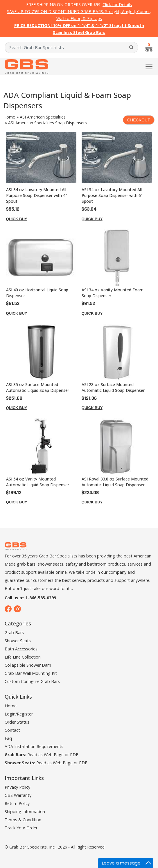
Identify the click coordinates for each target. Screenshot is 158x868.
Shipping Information (25, 811)
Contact (12, 730)
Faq (8, 738)
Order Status (17, 722)
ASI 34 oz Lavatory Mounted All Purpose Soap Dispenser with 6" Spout (112, 195)
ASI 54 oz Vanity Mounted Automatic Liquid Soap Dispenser (38, 482)
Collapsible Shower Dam (28, 665)
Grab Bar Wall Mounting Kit (31, 673)
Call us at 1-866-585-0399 (30, 598)
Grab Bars (14, 633)
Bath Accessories (21, 649)
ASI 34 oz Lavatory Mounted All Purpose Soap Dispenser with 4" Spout (37, 195)
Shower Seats (18, 641)
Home (9, 117)
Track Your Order (21, 828)
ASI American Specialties (43, 117)
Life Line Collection (23, 657)
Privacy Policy (17, 787)
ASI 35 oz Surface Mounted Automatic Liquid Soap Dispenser (38, 387)
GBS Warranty (18, 795)
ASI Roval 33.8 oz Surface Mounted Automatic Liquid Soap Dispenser (115, 482)
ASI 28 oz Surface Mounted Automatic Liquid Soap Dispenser (113, 387)
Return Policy (17, 803)
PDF (74, 755)
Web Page (54, 755)
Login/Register (19, 714)
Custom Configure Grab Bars (32, 681)
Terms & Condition (23, 820)
